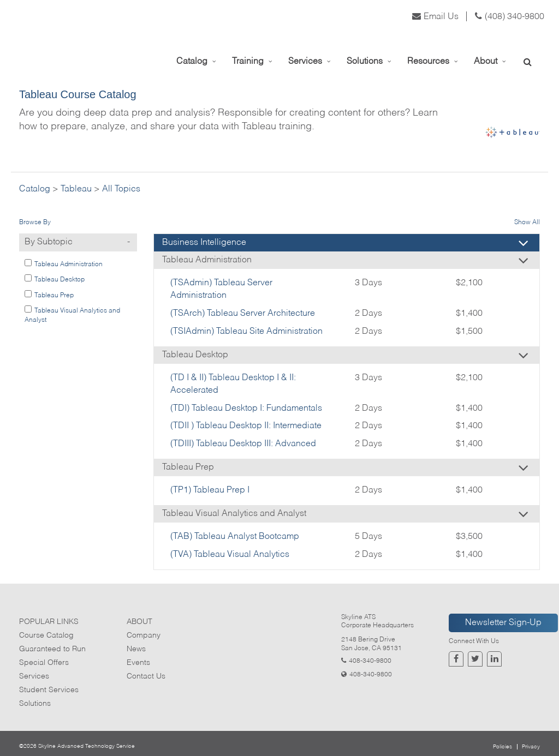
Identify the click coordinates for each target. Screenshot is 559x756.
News (136, 649)
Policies (502, 747)
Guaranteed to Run (52, 649)
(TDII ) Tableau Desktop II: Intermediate (246, 426)
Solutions (35, 704)
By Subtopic (81, 242)
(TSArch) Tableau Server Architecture (243, 314)
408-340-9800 (370, 661)
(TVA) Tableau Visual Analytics (230, 555)
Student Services (49, 690)
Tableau (76, 189)
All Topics (121, 189)
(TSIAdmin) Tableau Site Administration (246, 332)
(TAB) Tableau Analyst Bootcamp (235, 537)
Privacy (531, 747)
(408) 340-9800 (510, 17)
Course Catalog (46, 635)
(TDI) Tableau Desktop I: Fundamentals (246, 409)
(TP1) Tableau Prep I (210, 490)
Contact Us (146, 676)
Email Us (435, 17)
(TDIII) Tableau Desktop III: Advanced (243, 444)
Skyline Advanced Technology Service (87, 746)
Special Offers (44, 663)
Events (138, 663)
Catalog (35, 189)
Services (34, 676)
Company (144, 635)
